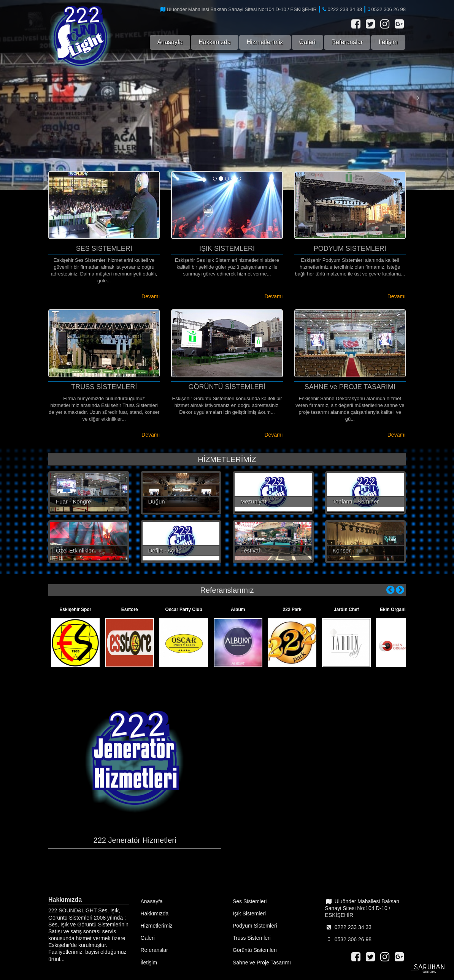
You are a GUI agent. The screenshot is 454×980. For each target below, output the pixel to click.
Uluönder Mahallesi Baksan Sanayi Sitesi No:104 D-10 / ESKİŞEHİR (362, 908)
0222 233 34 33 (348, 927)
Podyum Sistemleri (255, 926)
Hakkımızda (214, 42)
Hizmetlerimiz (265, 42)
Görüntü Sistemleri (255, 950)
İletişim (388, 42)
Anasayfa (170, 42)
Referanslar (347, 42)
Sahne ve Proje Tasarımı (262, 963)
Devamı (151, 296)
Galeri (307, 42)
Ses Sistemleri (250, 901)
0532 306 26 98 (348, 939)
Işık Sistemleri (249, 914)
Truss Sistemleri (252, 938)
